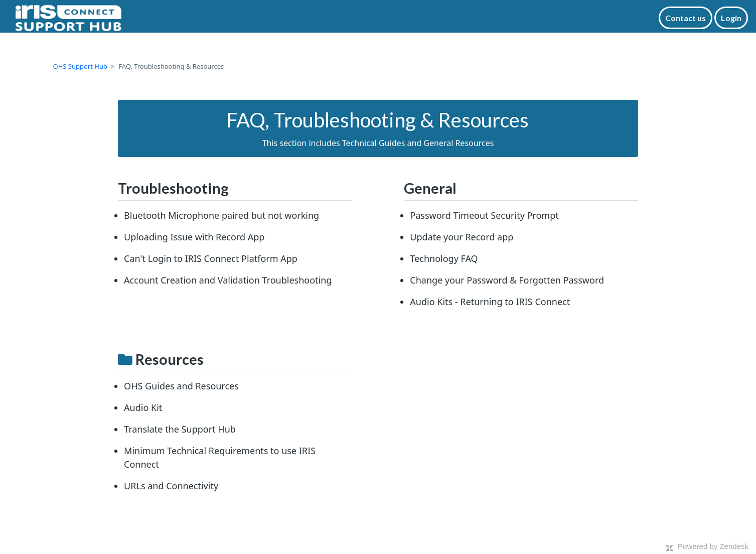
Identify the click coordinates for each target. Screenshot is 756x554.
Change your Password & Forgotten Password (507, 280)
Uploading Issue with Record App (194, 237)
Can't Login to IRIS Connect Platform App (211, 258)
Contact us (686, 18)
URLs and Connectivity (171, 486)
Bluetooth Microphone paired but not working (221, 215)
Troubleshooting (173, 188)
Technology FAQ (444, 258)
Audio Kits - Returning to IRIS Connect (490, 302)
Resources (170, 359)
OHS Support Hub (80, 66)
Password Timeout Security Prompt (484, 215)
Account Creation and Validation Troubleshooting (228, 280)
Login (731, 18)
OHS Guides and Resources (181, 386)
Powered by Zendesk (713, 546)
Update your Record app (462, 237)
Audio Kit (143, 407)
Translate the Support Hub (180, 429)
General (430, 188)
